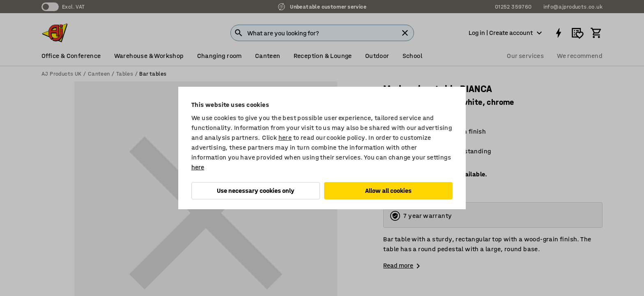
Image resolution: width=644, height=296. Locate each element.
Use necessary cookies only (256, 191)
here (285, 138)
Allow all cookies (388, 191)
